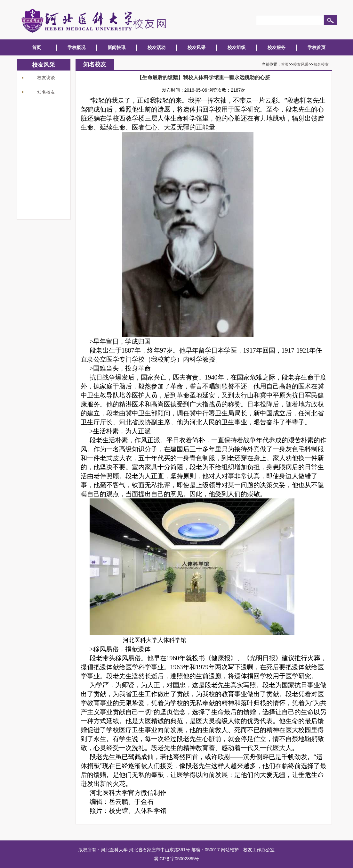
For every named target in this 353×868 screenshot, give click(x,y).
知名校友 (46, 92)
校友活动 (156, 47)
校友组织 (237, 47)
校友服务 (277, 47)
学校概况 (76, 47)
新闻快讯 (116, 47)
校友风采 (197, 47)
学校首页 (317, 47)
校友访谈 (46, 78)
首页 (36, 47)
